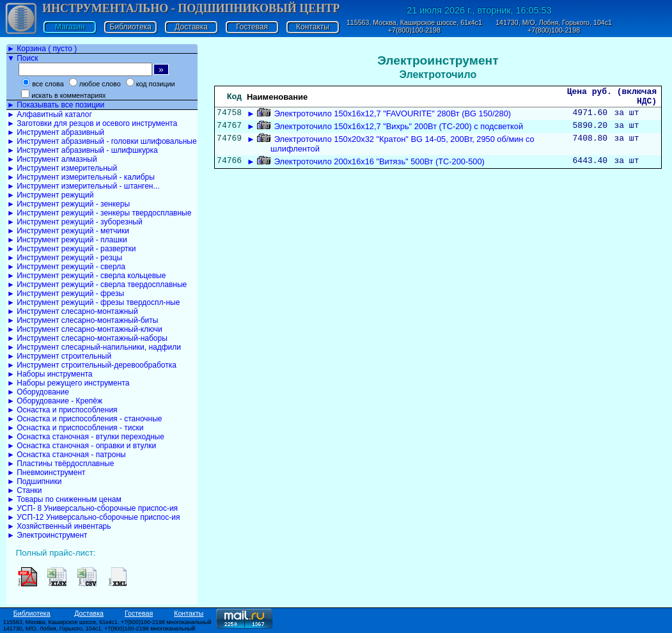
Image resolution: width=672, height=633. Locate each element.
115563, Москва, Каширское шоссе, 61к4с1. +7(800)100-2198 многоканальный (107, 622)
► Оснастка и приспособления (62, 410)
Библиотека (131, 27)
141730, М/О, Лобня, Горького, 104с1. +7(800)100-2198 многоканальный (99, 629)
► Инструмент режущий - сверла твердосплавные (97, 285)
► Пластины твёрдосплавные (60, 464)
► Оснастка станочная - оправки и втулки (82, 446)
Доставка (191, 27)
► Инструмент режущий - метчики (68, 231)
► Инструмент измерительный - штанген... (83, 186)
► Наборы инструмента (50, 374)
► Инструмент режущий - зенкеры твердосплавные (99, 213)
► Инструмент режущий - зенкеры (68, 204)
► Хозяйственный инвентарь (59, 526)
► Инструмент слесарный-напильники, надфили (94, 347)
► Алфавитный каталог (50, 114)
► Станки (25, 490)
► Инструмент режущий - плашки (67, 240)
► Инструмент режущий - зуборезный (75, 222)
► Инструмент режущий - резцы (65, 258)
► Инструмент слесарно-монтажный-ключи (85, 329)
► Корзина (42, 49)
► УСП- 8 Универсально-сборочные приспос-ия (92, 508)
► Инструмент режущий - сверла (66, 267)
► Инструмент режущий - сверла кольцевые (86, 276)
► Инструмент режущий (50, 195)
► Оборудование (38, 392)
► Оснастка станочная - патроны (66, 455)
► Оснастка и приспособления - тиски (75, 428)
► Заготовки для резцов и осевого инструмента (92, 123)
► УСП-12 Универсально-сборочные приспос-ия (93, 517)
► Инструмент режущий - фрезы (66, 293)
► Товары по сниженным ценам (64, 499)
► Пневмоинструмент (46, 473)
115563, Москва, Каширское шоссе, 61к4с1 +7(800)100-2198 (414, 26)
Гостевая (252, 27)
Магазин (70, 27)
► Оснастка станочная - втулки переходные (86, 437)
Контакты (313, 27)
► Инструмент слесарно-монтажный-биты (82, 320)
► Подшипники (34, 481)
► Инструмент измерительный (62, 168)
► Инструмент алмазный (52, 159)
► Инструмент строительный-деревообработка (92, 365)
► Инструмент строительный (59, 356)
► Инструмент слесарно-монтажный (73, 311)
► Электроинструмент (47, 535)
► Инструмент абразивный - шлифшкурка (82, 150)
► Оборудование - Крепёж (55, 401)
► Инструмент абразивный (56, 132)
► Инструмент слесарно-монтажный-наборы (87, 338)
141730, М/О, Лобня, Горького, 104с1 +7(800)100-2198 (554, 26)
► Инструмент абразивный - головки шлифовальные (102, 141)
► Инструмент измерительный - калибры (81, 177)
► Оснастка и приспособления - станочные (85, 419)
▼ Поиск (22, 58)
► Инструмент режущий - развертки (72, 249)
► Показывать (56, 105)
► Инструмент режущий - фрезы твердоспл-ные (93, 302)
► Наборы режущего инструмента (68, 383)
